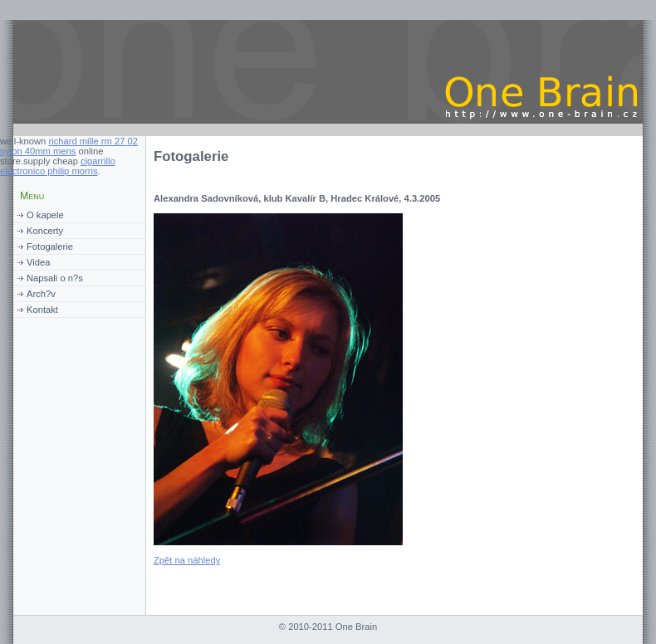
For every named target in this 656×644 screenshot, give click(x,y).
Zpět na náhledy (187, 560)
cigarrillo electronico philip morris (58, 166)
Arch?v (41, 294)
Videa (38, 262)
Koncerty (45, 231)
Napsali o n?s (55, 278)
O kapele (45, 215)
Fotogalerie (50, 246)
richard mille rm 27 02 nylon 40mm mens (69, 146)
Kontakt (42, 310)
